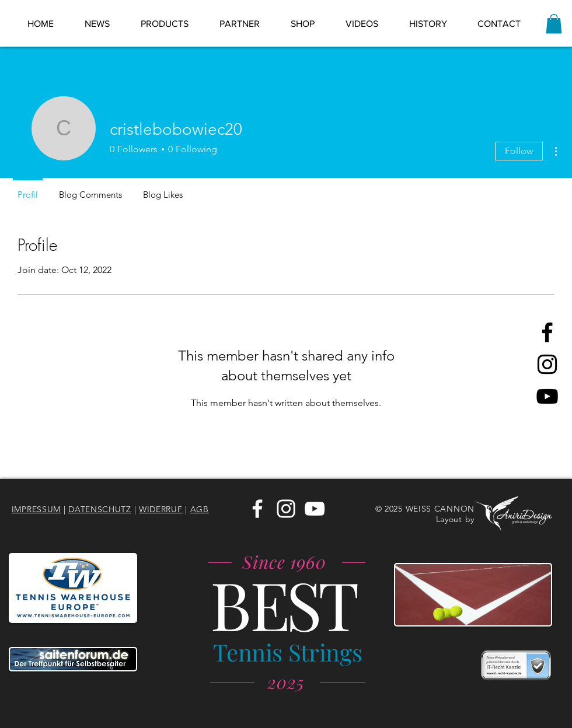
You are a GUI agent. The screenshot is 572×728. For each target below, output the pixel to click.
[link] (554, 24)
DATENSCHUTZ (100, 509)
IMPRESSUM (36, 509)
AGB (200, 509)
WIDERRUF (161, 509)
